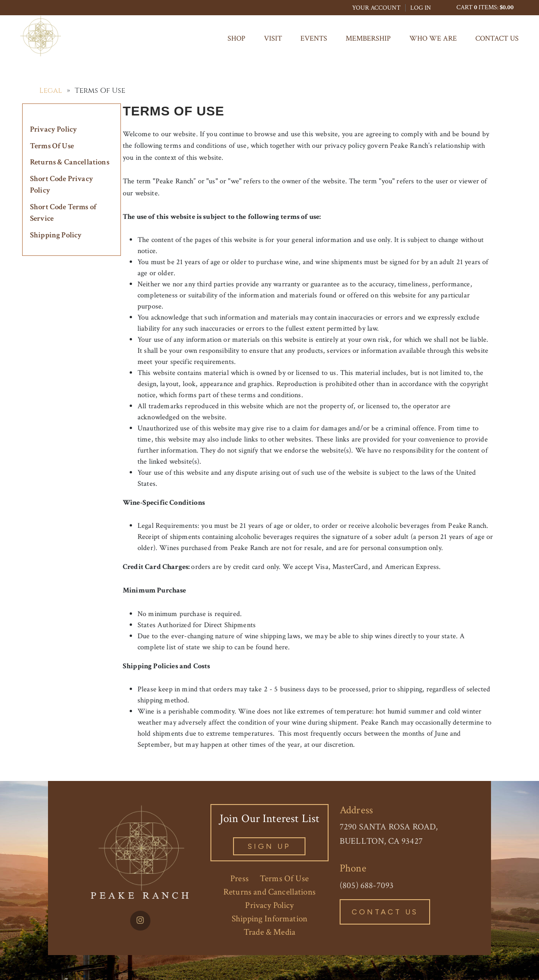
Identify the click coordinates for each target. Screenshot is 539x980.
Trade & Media (269, 932)
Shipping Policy (56, 235)
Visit (273, 39)
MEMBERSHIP (368, 39)
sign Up (269, 846)
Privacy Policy (54, 129)
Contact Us (497, 39)
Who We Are (433, 39)
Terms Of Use (52, 146)
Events (314, 39)
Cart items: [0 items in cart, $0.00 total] (485, 7)
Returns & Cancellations (70, 162)
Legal (51, 91)
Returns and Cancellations (269, 892)
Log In (421, 8)
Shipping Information (269, 919)
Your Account (376, 8)
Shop (237, 39)
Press (240, 879)
